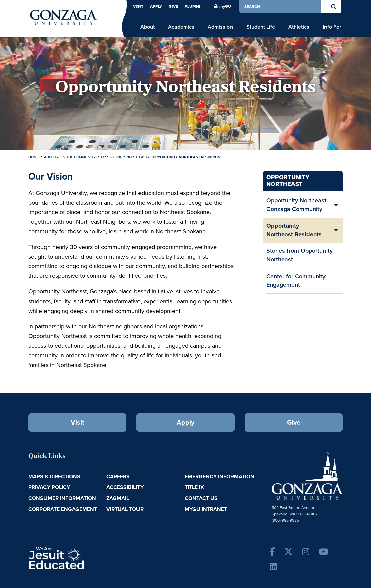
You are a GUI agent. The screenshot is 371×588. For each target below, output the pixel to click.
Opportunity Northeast (124, 157)
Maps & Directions (54, 477)
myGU (223, 6)
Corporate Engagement (63, 509)
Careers (118, 477)
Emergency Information (219, 477)
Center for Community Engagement (296, 281)
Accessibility (125, 487)
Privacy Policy (49, 487)
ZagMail (118, 498)
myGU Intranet (206, 509)
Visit (138, 6)
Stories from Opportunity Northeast (299, 255)
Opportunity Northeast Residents (294, 230)
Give (173, 6)
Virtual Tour (125, 509)
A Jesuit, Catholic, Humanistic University (84, 558)
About (50, 157)
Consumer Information (62, 498)
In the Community (79, 157)
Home (34, 157)
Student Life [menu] (261, 27)
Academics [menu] (181, 27)
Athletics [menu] (299, 27)
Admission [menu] (220, 27)
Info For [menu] (332, 27)
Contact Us (201, 498)
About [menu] (147, 27)
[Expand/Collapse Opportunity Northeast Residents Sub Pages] (336, 230)
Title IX (194, 487)
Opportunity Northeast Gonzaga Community (296, 205)
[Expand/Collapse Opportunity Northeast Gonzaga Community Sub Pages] (336, 205)
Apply (156, 6)
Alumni (193, 6)
